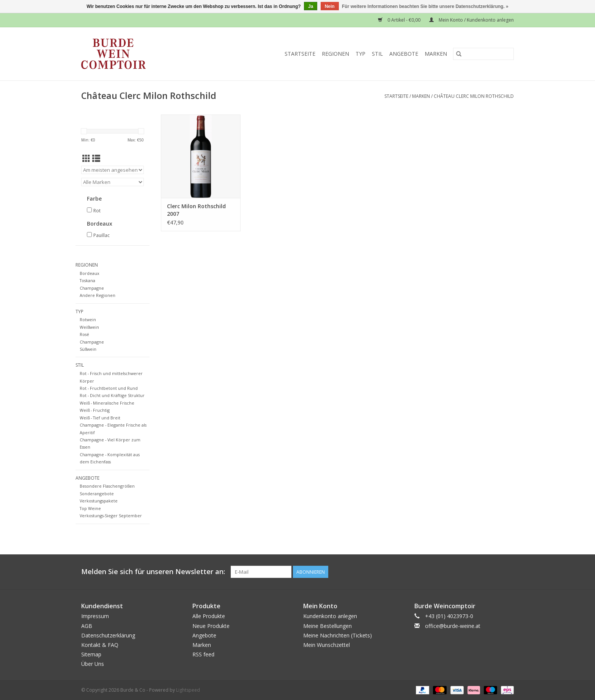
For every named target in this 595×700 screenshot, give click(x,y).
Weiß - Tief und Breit (100, 418)
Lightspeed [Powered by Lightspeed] (188, 690)
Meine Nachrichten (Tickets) (338, 635)
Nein (330, 6)
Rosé (84, 334)
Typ (360, 54)
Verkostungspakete (99, 501)
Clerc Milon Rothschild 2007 (196, 210)
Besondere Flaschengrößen (107, 486)
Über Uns (93, 664)
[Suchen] (483, 54)
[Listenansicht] (96, 159)
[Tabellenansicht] (86, 159)
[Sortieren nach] (113, 170)
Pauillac (102, 235)
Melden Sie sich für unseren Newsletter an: (153, 572)
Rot (97, 211)
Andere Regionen (98, 295)
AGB (87, 626)
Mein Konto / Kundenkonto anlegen (471, 20)
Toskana (87, 280)
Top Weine (90, 508)
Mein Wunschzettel (327, 645)
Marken (436, 54)
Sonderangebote (97, 494)
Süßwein (88, 349)
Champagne (92, 288)
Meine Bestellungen (327, 626)
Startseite (300, 54)
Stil (377, 54)
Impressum (95, 616)
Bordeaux (90, 273)
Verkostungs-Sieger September (111, 516)
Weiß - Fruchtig (95, 410)
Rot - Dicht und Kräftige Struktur (112, 395)
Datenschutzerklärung (108, 635)
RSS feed (203, 654)
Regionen (335, 54)
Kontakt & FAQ (100, 645)
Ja (311, 6)
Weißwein (89, 327)
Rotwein (88, 319)
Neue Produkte (211, 626)
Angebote (404, 54)
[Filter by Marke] (113, 182)
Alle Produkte (209, 616)
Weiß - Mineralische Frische (107, 403)
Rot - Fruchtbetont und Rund (109, 388)
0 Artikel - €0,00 (400, 20)
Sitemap (91, 654)
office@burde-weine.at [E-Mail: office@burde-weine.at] (453, 626)
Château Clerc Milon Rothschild (474, 96)
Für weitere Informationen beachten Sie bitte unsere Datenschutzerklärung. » (425, 6)
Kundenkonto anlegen (330, 616)
